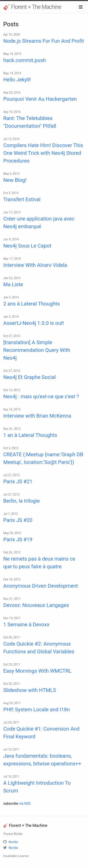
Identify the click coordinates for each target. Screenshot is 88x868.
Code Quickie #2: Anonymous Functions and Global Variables (39, 648)
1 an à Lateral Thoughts (30, 435)
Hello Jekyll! (17, 80)
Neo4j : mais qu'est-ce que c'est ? (41, 397)
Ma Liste (13, 284)
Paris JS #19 (18, 540)
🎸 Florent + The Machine (32, 7)
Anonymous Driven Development (41, 586)
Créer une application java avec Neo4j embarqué (39, 223)
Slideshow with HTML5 (30, 690)
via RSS (25, 803)
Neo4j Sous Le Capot (27, 246)
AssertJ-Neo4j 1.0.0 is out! (34, 323)
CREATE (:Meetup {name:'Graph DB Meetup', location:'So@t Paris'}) (43, 458)
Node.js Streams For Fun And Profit (44, 41)
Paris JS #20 (18, 520)
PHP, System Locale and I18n (36, 710)
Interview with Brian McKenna (37, 416)
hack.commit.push (25, 60)
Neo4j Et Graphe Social (29, 377)
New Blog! (15, 180)
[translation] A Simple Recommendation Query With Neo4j (37, 350)
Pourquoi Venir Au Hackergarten (40, 99)
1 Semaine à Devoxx (26, 625)
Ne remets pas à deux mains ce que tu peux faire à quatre (39, 563)
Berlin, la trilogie (22, 501)
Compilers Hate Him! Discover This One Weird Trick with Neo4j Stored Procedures (43, 153)
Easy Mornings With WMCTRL (37, 671)
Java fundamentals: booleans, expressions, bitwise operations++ (42, 760)
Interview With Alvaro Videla (35, 265)
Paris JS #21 (18, 482)
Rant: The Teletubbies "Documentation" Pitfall (30, 122)
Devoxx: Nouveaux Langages (36, 605)
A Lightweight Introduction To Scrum (37, 787)
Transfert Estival (22, 199)
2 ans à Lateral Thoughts (32, 304)
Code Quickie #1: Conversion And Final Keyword (41, 733)
